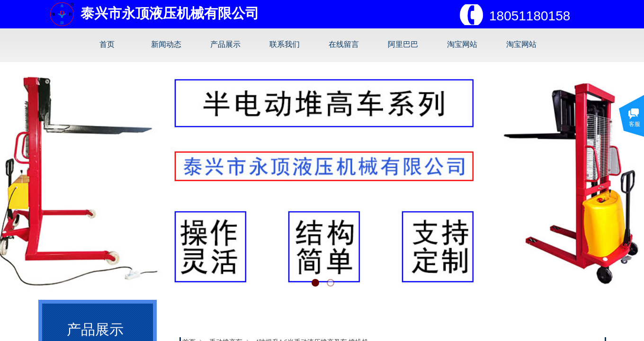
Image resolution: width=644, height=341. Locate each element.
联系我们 (285, 44)
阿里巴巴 (403, 44)
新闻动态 (166, 44)
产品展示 (225, 44)
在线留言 (344, 44)
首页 (107, 44)
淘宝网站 (462, 44)
